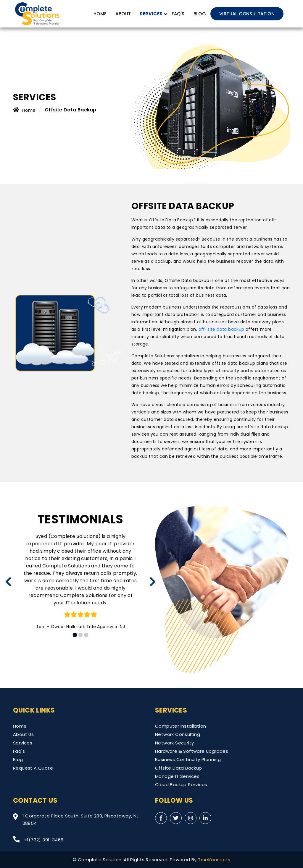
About (123, 14)
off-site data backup (221, 329)
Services (23, 743)
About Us (24, 734)
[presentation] (8, 581)
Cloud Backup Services (181, 785)
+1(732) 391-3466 (38, 840)
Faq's (19, 751)
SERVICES (151, 14)
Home (100, 14)
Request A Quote (33, 768)
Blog (200, 14)
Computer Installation (180, 726)
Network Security (174, 743)
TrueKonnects (214, 860)
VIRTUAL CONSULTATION (247, 14)
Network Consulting (178, 734)
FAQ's (178, 14)
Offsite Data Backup (179, 768)
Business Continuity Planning (188, 760)
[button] (75, 635)
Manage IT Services (177, 777)
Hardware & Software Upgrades (192, 751)
